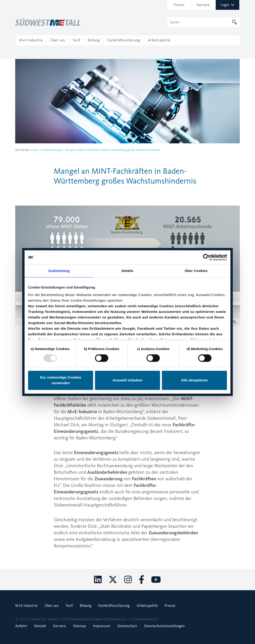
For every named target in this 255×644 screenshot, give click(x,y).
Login (228, 5)
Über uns (52, 606)
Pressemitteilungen (52, 150)
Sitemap (79, 626)
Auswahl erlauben (127, 380)
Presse (179, 5)
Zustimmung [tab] (59, 271)
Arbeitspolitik (147, 606)
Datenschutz (127, 626)
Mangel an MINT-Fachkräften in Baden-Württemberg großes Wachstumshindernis (113, 150)
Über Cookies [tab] (196, 271)
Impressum (102, 626)
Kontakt (40, 626)
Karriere (203, 5)
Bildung (86, 606)
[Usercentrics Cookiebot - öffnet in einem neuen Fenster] (206, 257)
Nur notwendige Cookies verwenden (61, 380)
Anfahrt (21, 626)
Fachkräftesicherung (114, 606)
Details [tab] (127, 271)
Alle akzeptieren (194, 380)
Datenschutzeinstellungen (164, 626)
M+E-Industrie (26, 606)
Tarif (69, 606)
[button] (31, 40)
